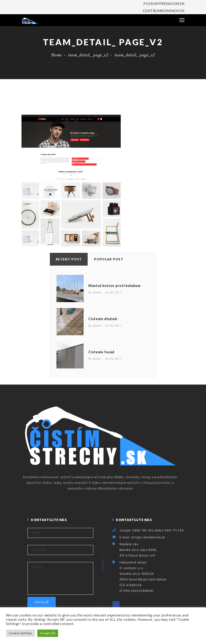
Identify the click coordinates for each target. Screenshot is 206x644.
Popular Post (109, 259)
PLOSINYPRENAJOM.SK (164, 4)
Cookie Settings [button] (20, 633)
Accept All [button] (48, 633)
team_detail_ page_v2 (88, 55)
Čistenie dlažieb (103, 319)
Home (56, 55)
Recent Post (69, 259)
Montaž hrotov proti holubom (114, 286)
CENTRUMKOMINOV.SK (164, 11)
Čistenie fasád (101, 352)
